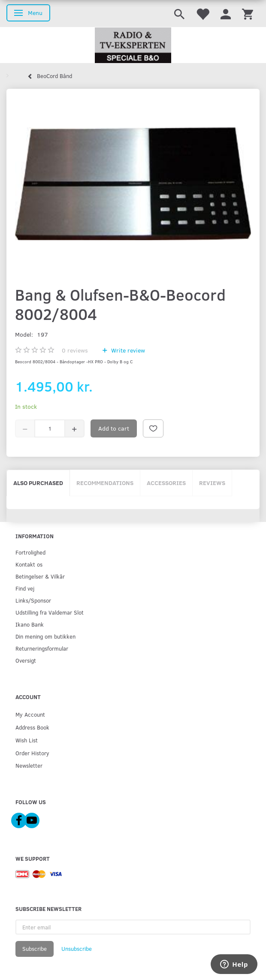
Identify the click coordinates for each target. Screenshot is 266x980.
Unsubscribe (77, 949)
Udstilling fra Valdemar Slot (50, 612)
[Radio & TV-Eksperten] (133, 45)
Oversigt (26, 660)
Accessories (166, 483)
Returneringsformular (42, 648)
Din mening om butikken (45, 636)
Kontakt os (29, 564)
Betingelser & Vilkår (40, 576)
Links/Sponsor (33, 600)
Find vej (25, 588)
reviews (75, 350)
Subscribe (35, 949)
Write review (127, 350)
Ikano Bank (30, 624)
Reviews (212, 483)
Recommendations (105, 483)
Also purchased (38, 483)
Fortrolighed (30, 552)
